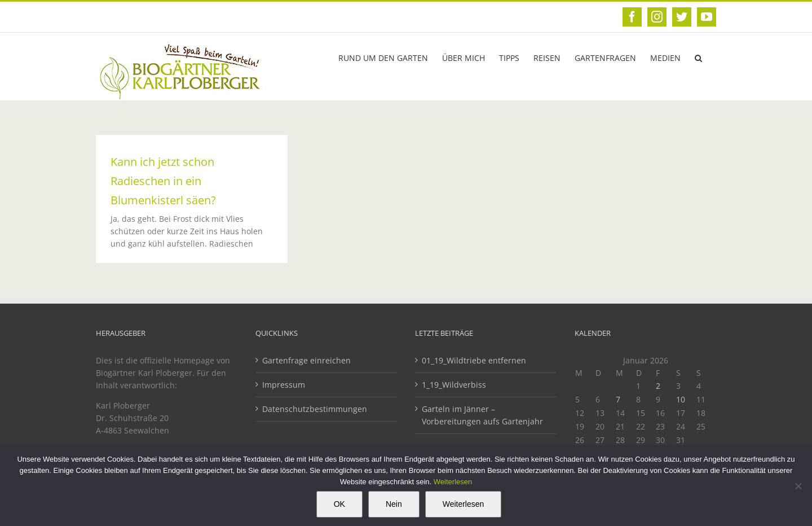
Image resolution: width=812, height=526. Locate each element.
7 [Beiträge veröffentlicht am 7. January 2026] (618, 399)
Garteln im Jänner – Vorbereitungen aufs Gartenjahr (482, 415)
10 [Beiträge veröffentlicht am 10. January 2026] (681, 399)
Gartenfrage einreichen (306, 360)
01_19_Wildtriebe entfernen (475, 360)
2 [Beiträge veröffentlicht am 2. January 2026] (658, 386)
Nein (394, 504)
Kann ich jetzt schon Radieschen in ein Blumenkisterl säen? (163, 181)
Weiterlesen (453, 482)
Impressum (284, 385)
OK (339, 504)
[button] (698, 57)
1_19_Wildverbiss (455, 385)
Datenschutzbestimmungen (315, 409)
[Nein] (798, 486)
